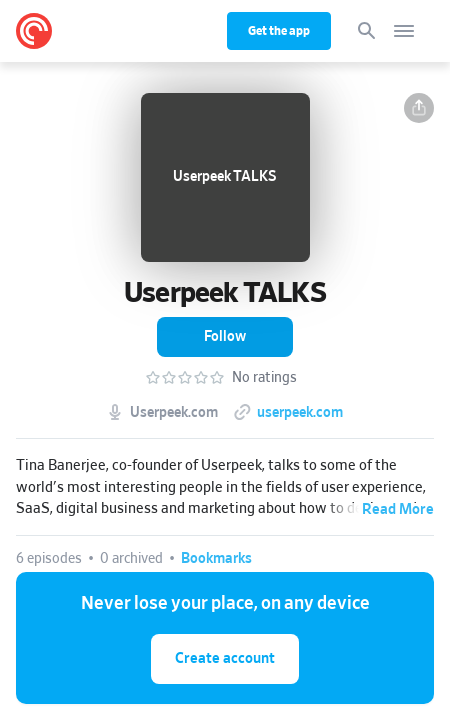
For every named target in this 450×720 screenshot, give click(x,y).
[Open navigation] (404, 31)
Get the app (279, 31)
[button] (419, 108)
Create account (225, 658)
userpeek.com (300, 413)
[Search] (367, 31)
